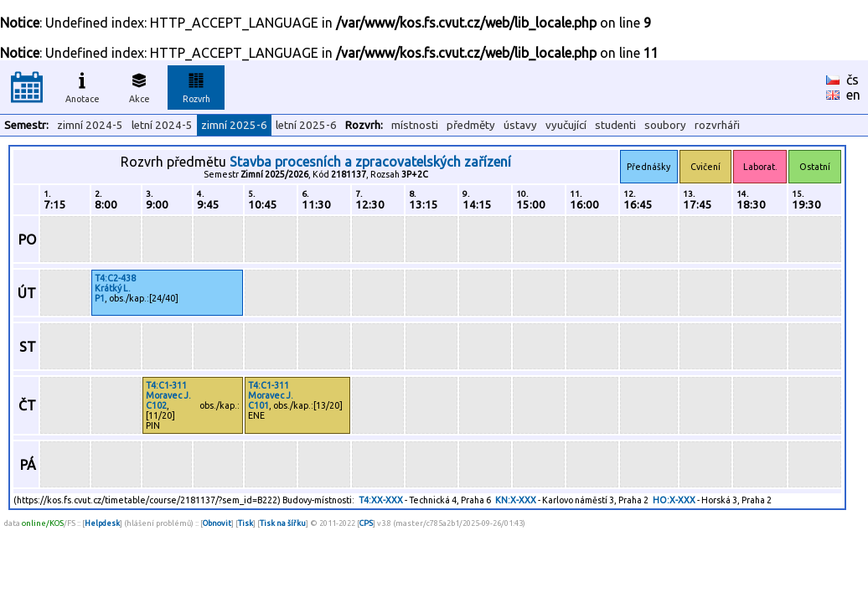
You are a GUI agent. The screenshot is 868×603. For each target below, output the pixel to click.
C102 (156, 405)
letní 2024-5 (162, 125)
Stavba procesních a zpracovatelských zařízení (370, 162)
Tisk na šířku (283, 523)
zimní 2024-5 (90, 125)
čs (852, 80)
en (853, 95)
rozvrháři (717, 125)
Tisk (245, 523)
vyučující (566, 125)
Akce (139, 85)
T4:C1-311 (166, 385)
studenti (615, 125)
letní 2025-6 (306, 125)
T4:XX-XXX (381, 500)
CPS (366, 523)
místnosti (415, 125)
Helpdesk (102, 523)
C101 (258, 405)
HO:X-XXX (674, 500)
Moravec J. (168, 395)
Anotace (83, 85)
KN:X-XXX (516, 500)
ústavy (520, 125)
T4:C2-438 (115, 278)
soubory (665, 125)
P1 (100, 298)
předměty (471, 125)
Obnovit (217, 523)
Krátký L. (113, 288)
